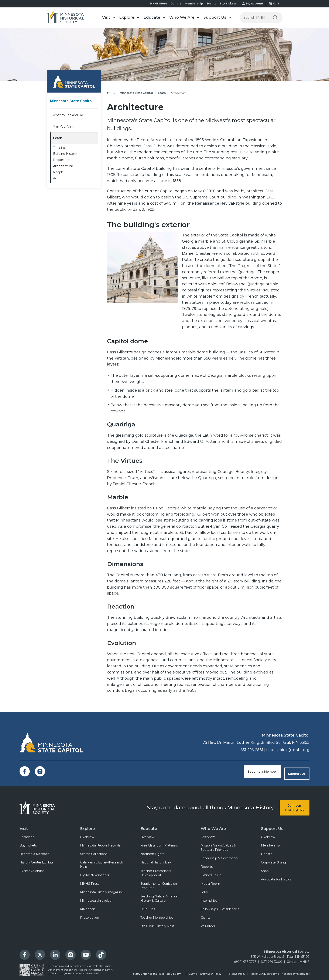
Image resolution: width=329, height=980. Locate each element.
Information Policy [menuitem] (210, 971)
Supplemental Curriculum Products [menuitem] (159, 883)
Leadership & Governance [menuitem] (220, 856)
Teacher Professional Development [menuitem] (156, 870)
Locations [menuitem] (27, 834)
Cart (276, 4)
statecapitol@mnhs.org (287, 750)
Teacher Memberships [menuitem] (157, 915)
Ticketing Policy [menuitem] (236, 971)
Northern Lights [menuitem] (152, 851)
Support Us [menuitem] (272, 824)
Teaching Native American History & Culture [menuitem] (160, 896)
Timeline (59, 148)
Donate (176, 4)
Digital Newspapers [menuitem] (95, 873)
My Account (255, 4)
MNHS (111, 93)
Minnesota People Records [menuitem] (100, 843)
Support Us (297, 772)
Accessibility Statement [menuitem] (296, 971)
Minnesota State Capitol (74, 101)
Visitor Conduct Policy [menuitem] (263, 971)
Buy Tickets (228, 4)
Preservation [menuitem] (90, 915)
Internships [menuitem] (209, 898)
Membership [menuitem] (270, 843)
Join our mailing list (294, 804)
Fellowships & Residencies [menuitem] (220, 907)
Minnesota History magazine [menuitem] (102, 890)
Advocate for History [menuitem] (276, 877)
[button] (109, 18)
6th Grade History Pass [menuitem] (157, 924)
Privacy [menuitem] (190, 971)
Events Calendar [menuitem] (32, 868)
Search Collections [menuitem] (94, 851)
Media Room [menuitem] (210, 881)
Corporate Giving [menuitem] (273, 860)
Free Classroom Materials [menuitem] (159, 843)
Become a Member (262, 772)
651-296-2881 (250, 750)
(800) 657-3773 (245, 959)
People (58, 172)
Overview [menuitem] (87, 834)
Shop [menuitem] (265, 868)
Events (211, 4)
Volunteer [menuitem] (208, 924)
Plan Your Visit (63, 127)
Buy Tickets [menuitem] (28, 843)
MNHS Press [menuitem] (90, 881)
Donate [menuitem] (267, 851)
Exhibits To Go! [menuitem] (211, 873)
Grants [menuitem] (205, 915)
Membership (194, 4)
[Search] (275, 18)
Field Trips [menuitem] (148, 907)
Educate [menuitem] (148, 824)
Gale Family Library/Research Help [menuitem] (102, 862)
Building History (65, 154)
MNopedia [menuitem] (88, 907)
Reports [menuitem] (207, 864)
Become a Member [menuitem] (34, 851)
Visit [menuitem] (23, 824)
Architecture (63, 166)
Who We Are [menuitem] (213, 824)
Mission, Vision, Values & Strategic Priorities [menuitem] (218, 845)
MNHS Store (159, 4)
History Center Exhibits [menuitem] (37, 860)
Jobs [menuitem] (204, 890)
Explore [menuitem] (87, 824)
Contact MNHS (298, 959)
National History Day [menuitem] (156, 860)
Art (55, 178)
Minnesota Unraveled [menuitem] (96, 898)
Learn (58, 138)
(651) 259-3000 (272, 959)
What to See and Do (68, 115)
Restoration (62, 160)
